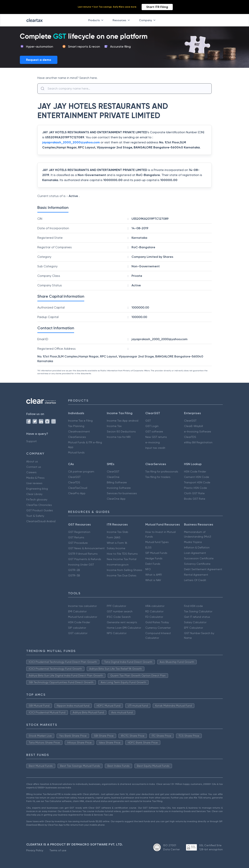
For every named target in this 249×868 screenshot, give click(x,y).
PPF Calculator (116, 606)
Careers (31, 472)
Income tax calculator (82, 606)
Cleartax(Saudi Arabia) (41, 521)
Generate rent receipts (122, 622)
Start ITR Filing (157, 7)
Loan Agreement (195, 553)
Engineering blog (37, 489)
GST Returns (76, 537)
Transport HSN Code (197, 482)
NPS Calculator (117, 633)
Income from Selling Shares (124, 570)
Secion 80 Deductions (121, 431)
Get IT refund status (197, 617)
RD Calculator (154, 611)
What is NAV (153, 580)
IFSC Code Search (119, 617)
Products (97, 20)
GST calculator (78, 633)
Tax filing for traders (158, 477)
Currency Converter (158, 628)
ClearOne (113, 477)
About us (32, 461)
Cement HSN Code (197, 477)
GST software (154, 431)
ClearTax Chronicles (39, 505)
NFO (148, 569)
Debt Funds (153, 564)
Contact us (34, 467)
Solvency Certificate (197, 564)
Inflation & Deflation (197, 547)
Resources (122, 20)
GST (148, 421)
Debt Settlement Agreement (203, 569)
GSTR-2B (74, 570)
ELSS (148, 547)
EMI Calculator (77, 611)
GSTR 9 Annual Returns (83, 554)
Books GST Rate (195, 499)
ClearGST (190, 421)
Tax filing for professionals (162, 471)
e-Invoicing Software (198, 431)
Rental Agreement (196, 575)
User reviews (34, 483)
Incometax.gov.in (118, 565)
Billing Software (117, 482)
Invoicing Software (119, 488)
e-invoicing (153, 442)
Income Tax (114, 426)
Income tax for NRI (119, 437)
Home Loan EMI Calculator (124, 628)
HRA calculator (155, 606)
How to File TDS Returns (122, 554)
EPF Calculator (193, 628)
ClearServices (77, 437)
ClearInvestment (79, 431)
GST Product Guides (40, 510)
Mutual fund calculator (83, 617)
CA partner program (81, 471)
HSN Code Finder (195, 471)
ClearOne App (116, 499)
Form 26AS (114, 537)
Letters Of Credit (195, 580)
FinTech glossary (37, 499)
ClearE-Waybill (193, 426)
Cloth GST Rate (194, 493)
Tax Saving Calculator (198, 611)
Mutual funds (76, 452)
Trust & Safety (35, 516)
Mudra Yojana (193, 542)
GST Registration (79, 532)
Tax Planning (76, 426)
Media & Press (35, 478)
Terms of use (58, 850)
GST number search (120, 611)
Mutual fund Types (157, 542)
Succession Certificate (199, 558)
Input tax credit (155, 448)
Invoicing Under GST (81, 565)
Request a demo (39, 60)
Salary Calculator (195, 622)
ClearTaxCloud (78, 488)
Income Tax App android (123, 421)
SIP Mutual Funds (156, 553)
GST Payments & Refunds (85, 559)
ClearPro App (77, 493)
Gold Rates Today (157, 622)
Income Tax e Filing (80, 421)
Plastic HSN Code (196, 488)
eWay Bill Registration (198, 442)
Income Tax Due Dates (122, 575)
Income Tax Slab (117, 532)
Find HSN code (193, 606)
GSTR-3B (74, 575)
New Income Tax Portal (122, 559)
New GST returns (156, 437)
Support (32, 441)
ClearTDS (190, 437)
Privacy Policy (35, 850)
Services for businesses (122, 493)
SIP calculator (77, 628)
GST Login (152, 426)
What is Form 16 (117, 543)
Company (148, 20)
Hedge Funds (154, 558)
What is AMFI (154, 575)
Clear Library (34, 494)
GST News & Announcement (86, 548)
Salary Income (116, 548)
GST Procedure (78, 543)
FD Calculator (154, 617)
